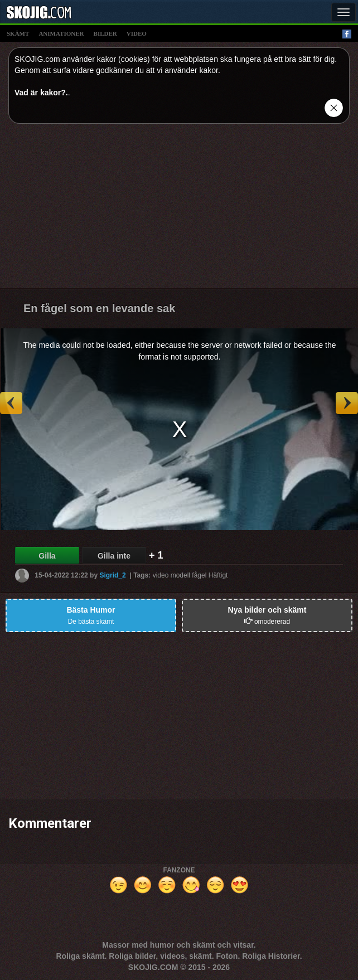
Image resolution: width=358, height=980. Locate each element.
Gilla (47, 556)
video (137, 33)
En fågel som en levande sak (99, 308)
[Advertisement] (179, 210)
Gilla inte (114, 556)
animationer (61, 33)
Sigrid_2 (112, 575)
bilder (105, 33)
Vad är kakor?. (41, 93)
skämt (18, 33)
